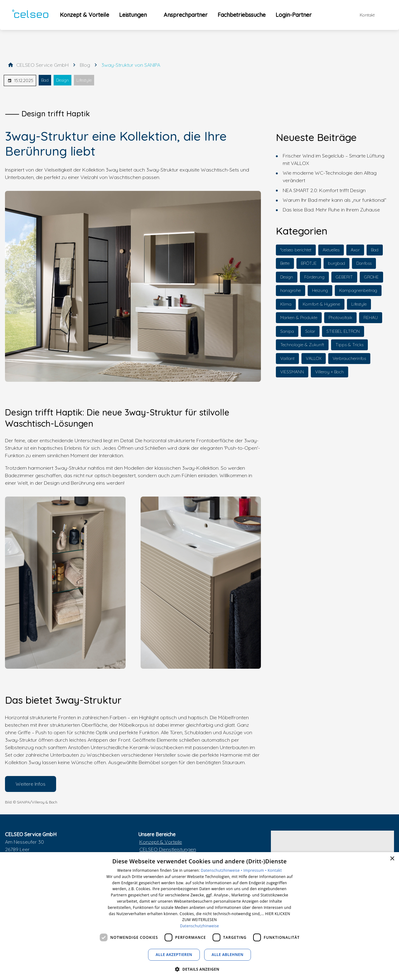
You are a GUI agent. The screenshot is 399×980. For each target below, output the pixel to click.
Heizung (320, 290)
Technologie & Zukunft (302, 345)
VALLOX (314, 358)
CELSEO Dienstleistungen (168, 849)
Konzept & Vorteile (161, 842)
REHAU (371, 318)
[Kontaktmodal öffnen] (363, 15)
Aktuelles (331, 250)
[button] (199, 969)
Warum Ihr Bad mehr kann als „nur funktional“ (334, 200)
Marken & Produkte (299, 318)
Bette (285, 263)
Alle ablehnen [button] (228, 955)
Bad (45, 80)
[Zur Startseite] (30, 15)
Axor (355, 250)
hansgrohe (291, 290)
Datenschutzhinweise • (222, 870)
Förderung (314, 277)
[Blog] (85, 65)
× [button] (392, 859)
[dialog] (199, 916)
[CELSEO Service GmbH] (42, 65)
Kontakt (275, 870)
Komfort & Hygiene (321, 304)
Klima (286, 304)
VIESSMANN (292, 372)
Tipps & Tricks (349, 345)
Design (62, 80)
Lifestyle (84, 80)
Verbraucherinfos (349, 358)
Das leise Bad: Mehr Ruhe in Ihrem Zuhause (331, 210)
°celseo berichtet (296, 250)
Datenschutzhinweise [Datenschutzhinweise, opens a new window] (200, 926)
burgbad (337, 263)
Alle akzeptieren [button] (174, 955)
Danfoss (364, 263)
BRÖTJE (309, 263)
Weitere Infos (31, 784)
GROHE (371, 277)
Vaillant (287, 358)
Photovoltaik (340, 318)
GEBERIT (344, 277)
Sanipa (287, 331)
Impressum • (256, 870)
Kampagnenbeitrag (358, 290)
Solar (310, 331)
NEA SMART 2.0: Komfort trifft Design (324, 190)
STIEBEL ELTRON (343, 331)
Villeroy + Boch (329, 372)
